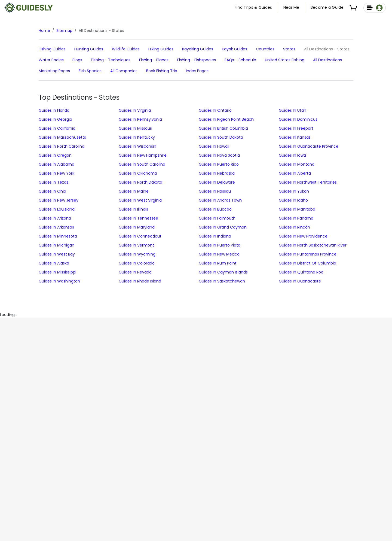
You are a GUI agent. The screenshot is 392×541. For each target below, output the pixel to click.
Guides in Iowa (292, 155)
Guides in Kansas (295, 137)
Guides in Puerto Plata (220, 245)
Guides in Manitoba (297, 209)
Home (44, 31)
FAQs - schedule (240, 60)
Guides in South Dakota (221, 137)
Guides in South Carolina (142, 164)
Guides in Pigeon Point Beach (226, 119)
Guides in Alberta (295, 173)
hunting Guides (89, 49)
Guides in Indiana (215, 236)
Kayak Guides (235, 49)
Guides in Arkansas (56, 227)
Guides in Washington (59, 281)
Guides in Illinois (133, 209)
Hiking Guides (161, 49)
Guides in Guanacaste (300, 281)
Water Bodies (51, 60)
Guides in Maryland (137, 227)
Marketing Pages (54, 71)
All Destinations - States (327, 49)
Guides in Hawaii (214, 146)
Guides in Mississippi (57, 272)
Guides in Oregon (55, 155)
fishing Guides (52, 49)
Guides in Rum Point (218, 263)
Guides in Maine (134, 191)
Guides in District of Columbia (307, 263)
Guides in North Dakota (140, 182)
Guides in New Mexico (219, 254)
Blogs (77, 60)
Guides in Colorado (137, 263)
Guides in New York (56, 173)
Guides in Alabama (56, 164)
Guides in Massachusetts (62, 137)
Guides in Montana (297, 164)
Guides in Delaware (217, 182)
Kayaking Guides (198, 49)
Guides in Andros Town (220, 200)
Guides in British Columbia (223, 128)
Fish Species (90, 71)
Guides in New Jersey (59, 200)
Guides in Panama (296, 218)
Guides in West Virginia (140, 200)
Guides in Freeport (296, 128)
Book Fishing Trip (162, 71)
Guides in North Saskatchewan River (313, 245)
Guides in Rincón (294, 227)
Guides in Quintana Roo (301, 272)
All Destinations (327, 60)
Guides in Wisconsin (137, 146)
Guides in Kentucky (137, 137)
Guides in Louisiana (57, 209)
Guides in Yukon (294, 191)
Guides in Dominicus (298, 119)
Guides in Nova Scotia (219, 155)
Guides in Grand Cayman (223, 227)
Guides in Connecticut (140, 236)
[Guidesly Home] (29, 8)
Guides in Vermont (136, 245)
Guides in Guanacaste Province (309, 146)
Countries (265, 49)
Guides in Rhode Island (140, 281)
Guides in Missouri (135, 128)
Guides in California (57, 128)
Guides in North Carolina (62, 146)
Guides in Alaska (54, 263)
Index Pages (197, 71)
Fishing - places (154, 60)
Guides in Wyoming (137, 254)
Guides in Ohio (52, 191)
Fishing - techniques (111, 60)
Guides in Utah (293, 110)
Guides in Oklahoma (138, 173)
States (289, 49)
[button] (354, 8)
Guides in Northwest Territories (308, 182)
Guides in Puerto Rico (219, 164)
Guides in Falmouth (217, 218)
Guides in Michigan (56, 245)
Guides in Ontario (215, 110)
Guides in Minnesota (58, 236)
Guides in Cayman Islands (223, 272)
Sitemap (64, 31)
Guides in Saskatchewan (222, 281)
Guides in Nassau (215, 191)
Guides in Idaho (293, 200)
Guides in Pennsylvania (140, 119)
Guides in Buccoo (215, 209)
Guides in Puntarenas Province (308, 254)
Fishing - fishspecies (197, 60)
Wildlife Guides (126, 49)
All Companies (124, 71)
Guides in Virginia (135, 110)
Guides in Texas (53, 182)
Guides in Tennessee (138, 218)
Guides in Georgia (55, 119)
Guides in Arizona (55, 218)
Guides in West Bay (57, 254)
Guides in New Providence (303, 236)
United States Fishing (285, 60)
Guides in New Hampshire (143, 155)
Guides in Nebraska (217, 173)
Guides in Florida (54, 110)
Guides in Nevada (135, 272)
